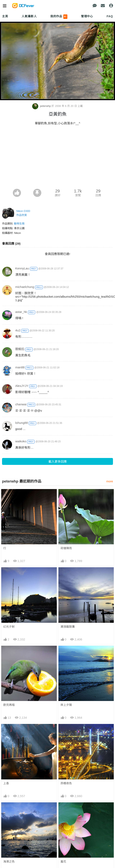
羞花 (63, 861)
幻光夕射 (9, 627)
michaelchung (25, 287)
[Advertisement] (57, 158)
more (110, 481)
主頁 (5, 16)
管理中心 (87, 16)
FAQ (110, 16)
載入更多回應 (58, 462)
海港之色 (9, 861)
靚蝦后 (20, 349)
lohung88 (22, 423)
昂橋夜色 (66, 783)
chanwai (21, 404)
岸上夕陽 (66, 705)
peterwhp (42, 106)
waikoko (21, 441)
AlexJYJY (22, 386)
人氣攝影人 (29, 16)
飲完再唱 (9, 705)
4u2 (18, 330)
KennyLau (22, 268)
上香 (6, 783)
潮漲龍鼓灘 (68, 627)
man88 (20, 367)
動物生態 (19, 224)
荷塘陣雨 (66, 548)
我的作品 (59, 17)
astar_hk (21, 312)
